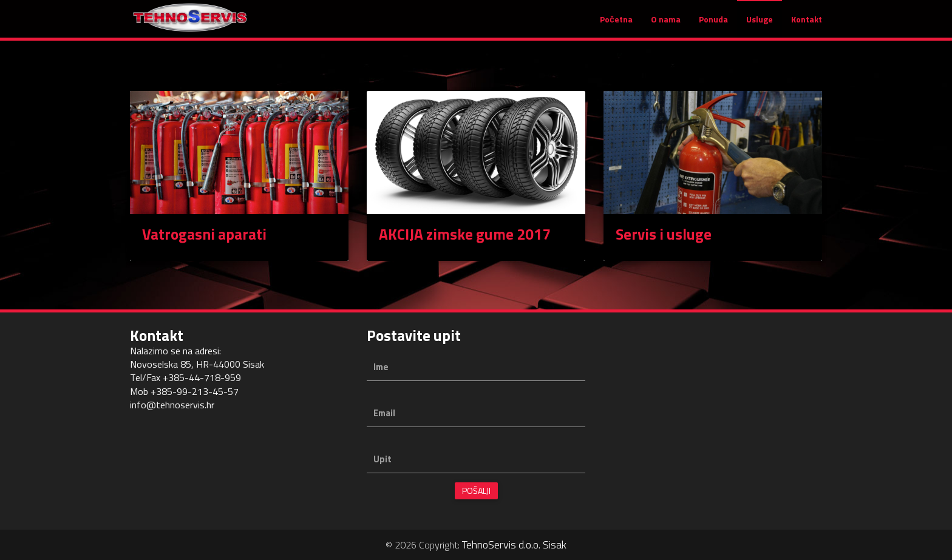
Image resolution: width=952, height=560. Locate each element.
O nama (666, 25)
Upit (382, 459)
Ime (381, 367)
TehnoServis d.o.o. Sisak (514, 545)
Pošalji (476, 491)
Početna (616, 25)
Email (384, 413)
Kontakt (807, 25)
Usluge (760, 25)
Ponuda (713, 25)
